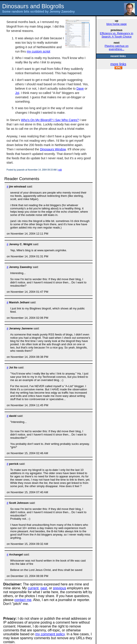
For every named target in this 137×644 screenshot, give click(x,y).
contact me (23, 600)
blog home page (117, 24)
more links (118, 64)
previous (59, 588)
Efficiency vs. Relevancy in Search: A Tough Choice (117, 35)
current (33, 588)
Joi (17, 93)
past (44, 588)
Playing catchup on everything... (117, 48)
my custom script (39, 51)
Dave (80, 89)
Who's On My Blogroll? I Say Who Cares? (50, 120)
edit (60, 170)
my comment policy (50, 634)
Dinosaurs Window (53, 149)
